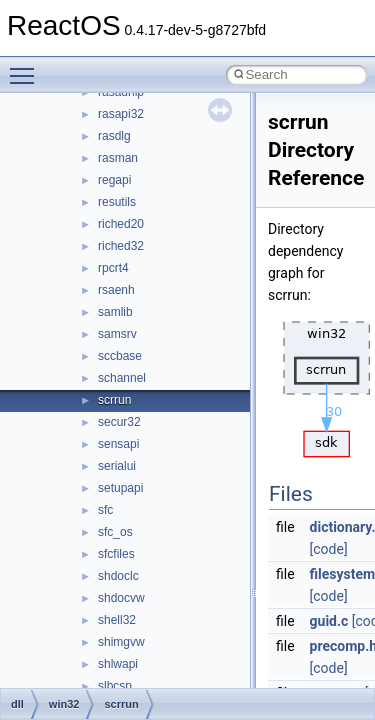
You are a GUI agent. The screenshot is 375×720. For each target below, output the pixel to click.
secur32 (119, 422)
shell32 (117, 620)
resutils (117, 202)
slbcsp (115, 686)
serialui (117, 466)
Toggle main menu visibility (27, 67)
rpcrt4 (113, 268)
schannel (122, 378)
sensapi (118, 444)
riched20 (121, 224)
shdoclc (118, 576)
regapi (114, 180)
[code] (329, 549)
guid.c (329, 621)
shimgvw (121, 642)
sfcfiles (116, 554)
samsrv (117, 334)
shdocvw (121, 598)
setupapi (120, 488)
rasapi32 (121, 114)
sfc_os (115, 532)
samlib (115, 312)
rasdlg (114, 136)
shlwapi (118, 664)
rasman (118, 158)
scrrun (114, 400)
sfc (105, 510)
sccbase (120, 356)
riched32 (121, 246)
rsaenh (116, 290)
